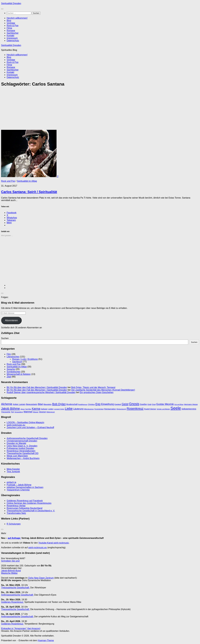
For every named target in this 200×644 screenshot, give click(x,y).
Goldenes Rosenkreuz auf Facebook (25, 501)
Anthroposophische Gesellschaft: (17, 595)
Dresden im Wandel (16, 443)
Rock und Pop (8, 181)
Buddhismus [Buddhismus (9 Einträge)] (83, 404)
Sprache (11, 369)
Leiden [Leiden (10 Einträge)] (51, 409)
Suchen (5, 338)
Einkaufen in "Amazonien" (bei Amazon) (21, 628)
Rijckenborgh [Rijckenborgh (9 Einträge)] (121, 409)
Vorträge (11, 23)
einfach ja (11, 482)
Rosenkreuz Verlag (16, 506)
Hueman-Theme (46, 640)
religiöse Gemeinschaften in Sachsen (25, 487)
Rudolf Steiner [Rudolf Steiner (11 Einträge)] (150, 409)
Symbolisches (14, 372)
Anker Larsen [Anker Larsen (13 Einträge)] (19, 404)
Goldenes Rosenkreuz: (12, 602)
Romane (11, 31)
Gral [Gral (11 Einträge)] (154, 404)
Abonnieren (11, 320)
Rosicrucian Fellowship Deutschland (25, 508)
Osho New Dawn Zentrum (41, 578)
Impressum (12, 38)
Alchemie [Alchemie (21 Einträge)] (7, 404)
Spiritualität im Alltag (27, 181)
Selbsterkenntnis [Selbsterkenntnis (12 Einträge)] (189, 409)
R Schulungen (14, 524)
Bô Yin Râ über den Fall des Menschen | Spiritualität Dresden (37, 387)
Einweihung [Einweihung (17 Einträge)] (107, 404)
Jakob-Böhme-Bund (11, 571)
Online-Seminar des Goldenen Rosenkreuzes (29, 503)
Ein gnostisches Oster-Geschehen (97, 392)
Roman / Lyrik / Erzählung (25, 359)
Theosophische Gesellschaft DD (23, 453)
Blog (9, 21)
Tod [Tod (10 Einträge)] (12, 412)
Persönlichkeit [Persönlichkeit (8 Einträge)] (99, 409)
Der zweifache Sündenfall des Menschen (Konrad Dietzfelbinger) (103, 390)
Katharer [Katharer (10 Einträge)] (44, 409)
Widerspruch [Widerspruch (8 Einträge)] (51, 412)
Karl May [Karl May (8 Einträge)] (28, 409)
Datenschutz (13, 41)
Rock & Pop (12, 26)
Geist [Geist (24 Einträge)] (125, 404)
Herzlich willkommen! (17, 18)
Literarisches (13, 357)
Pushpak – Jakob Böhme (19, 485)
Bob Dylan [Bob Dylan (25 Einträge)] (59, 404)
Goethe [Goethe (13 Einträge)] (143, 404)
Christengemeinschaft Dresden (22, 441)
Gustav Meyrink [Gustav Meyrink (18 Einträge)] (165, 404)
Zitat (9, 377)
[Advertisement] (84, 109)
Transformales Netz (16, 513)
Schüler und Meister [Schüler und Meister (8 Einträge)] (163, 409)
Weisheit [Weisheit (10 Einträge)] (42, 412)
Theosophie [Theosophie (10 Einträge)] (6, 412)
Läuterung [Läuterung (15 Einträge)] (78, 409)
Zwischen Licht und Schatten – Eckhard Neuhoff (30, 427)
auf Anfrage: (14, 538)
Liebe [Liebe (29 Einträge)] (69, 408)
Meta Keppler (13, 469)
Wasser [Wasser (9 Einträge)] (36, 412)
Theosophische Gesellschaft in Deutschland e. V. (31, 511)
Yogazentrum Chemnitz (18, 490)
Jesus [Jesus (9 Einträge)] (23, 409)
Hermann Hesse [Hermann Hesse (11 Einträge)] (191, 404)
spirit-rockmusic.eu (16, 425)
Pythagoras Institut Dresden (20, 448)
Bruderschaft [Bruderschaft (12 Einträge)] (72, 404)
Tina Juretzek (13, 472)
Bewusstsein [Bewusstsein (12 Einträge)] (32, 404)
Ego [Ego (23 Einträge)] (98, 404)
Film (9, 354)
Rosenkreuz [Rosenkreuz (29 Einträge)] (135, 408)
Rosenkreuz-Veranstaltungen (21, 451)
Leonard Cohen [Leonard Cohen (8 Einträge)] (59, 409)
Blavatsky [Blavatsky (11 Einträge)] (47, 404)
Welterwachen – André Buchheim (23, 458)
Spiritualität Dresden (11, 3)
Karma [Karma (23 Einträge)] (36, 409)
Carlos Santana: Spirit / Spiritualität (29, 192)
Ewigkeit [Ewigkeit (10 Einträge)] (118, 404)
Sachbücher (13, 33)
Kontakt (10, 36)
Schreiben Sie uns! (10, 561)
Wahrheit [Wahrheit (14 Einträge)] (28, 412)
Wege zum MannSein (17, 456)
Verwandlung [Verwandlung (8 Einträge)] (19, 412)
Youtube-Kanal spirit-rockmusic (54, 543)
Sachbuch (17, 362)
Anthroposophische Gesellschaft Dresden (27, 438)
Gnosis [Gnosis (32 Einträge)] (134, 404)
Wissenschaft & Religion (19, 374)
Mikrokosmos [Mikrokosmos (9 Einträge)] (89, 409)
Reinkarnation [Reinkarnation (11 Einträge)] (110, 409)
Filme (9, 28)
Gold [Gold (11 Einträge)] (149, 404)
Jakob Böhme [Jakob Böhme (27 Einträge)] (10, 409)
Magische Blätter (9, 573)
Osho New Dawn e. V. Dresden (22, 446)
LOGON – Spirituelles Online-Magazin (25, 422)
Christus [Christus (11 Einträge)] (91, 404)
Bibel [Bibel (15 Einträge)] (40, 404)
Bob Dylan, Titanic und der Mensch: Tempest (93, 387)
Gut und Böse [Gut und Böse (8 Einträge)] (179, 404)
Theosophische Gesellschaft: (15, 588)
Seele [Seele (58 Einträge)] (176, 408)
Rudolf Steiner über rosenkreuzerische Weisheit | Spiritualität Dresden (41, 392)
